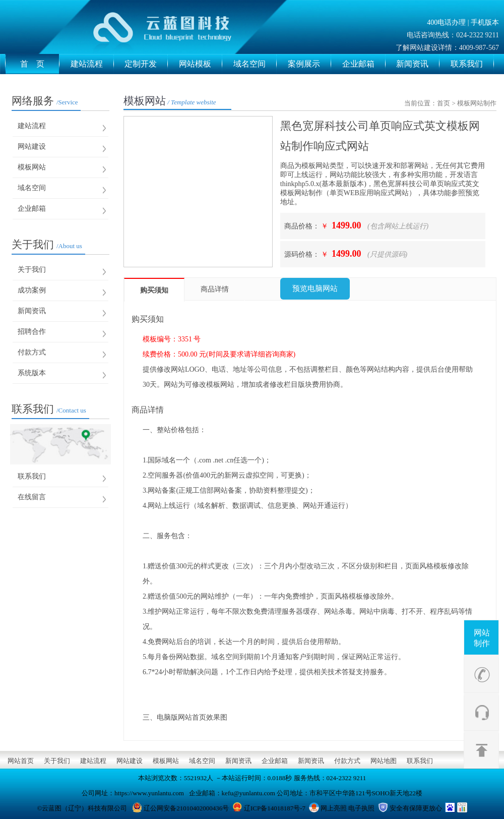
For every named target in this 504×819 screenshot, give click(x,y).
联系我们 (472, 64)
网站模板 (201, 64)
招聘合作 (32, 332)
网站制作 (482, 638)
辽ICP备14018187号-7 (275, 808)
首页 (444, 103)
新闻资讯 (418, 64)
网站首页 (21, 761)
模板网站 (32, 167)
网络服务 (45, 101)
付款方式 (32, 352)
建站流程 (92, 64)
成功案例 (32, 290)
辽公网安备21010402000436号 (186, 808)
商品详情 (215, 289)
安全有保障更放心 (416, 808)
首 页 (40, 64)
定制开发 (146, 64)
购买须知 (154, 290)
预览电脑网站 (315, 288)
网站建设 (32, 147)
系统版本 (32, 373)
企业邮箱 (364, 64)
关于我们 (47, 245)
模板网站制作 (477, 103)
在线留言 (32, 497)
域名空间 (255, 64)
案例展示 (309, 64)
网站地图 (384, 761)
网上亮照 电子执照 (348, 808)
